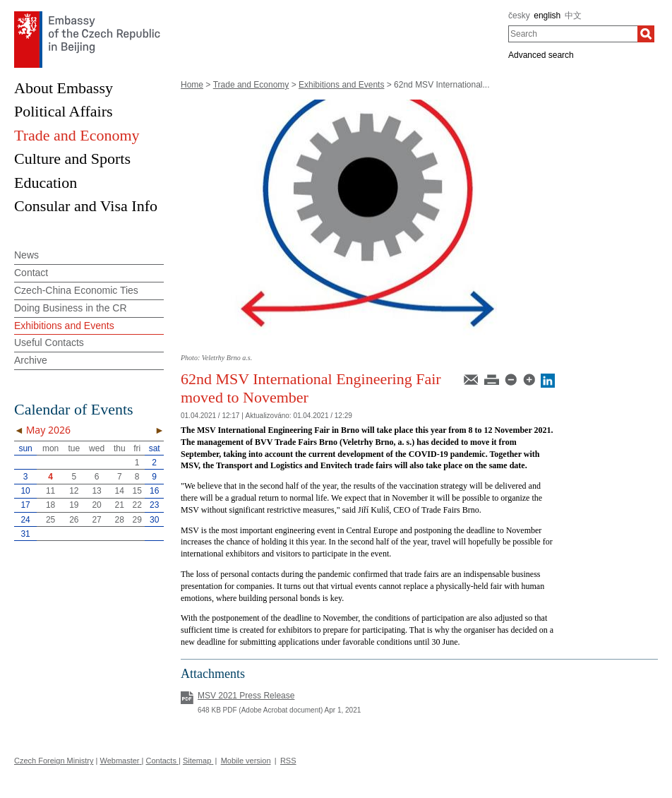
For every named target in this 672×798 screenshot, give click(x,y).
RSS (288, 761)
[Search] (646, 34)
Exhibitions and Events (341, 85)
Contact (31, 273)
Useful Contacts (49, 343)
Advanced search (541, 55)
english (547, 16)
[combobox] (573, 34)
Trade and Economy (251, 85)
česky (519, 16)
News (26, 255)
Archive (31, 360)
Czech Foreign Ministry (54, 761)
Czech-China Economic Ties (76, 290)
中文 (573, 16)
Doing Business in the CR (71, 308)
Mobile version (246, 761)
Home (192, 85)
